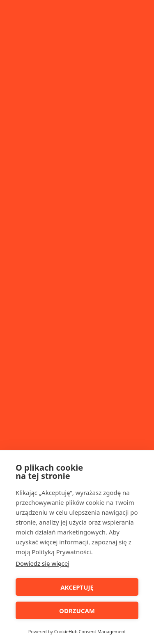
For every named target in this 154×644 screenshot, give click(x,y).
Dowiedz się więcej (43, 563)
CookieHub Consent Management (90, 631)
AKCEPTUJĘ (77, 587)
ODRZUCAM (77, 611)
